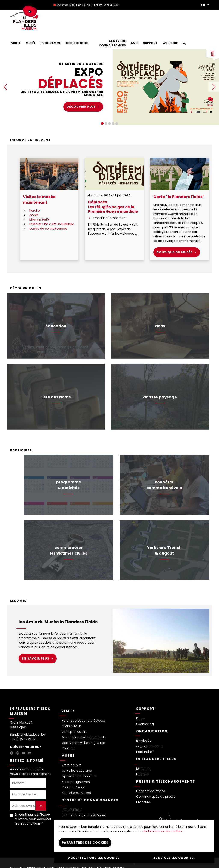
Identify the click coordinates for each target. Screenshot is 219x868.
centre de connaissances (48, 214)
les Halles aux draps (77, 756)
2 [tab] (106, 109)
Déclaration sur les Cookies (31, 858)
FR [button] (204, 5)
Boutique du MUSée (175, 238)
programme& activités (69, 470)
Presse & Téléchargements (166, 767)
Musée (68, 741)
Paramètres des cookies (85, 844)
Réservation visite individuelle (84, 723)
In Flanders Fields (156, 745)
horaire (35, 196)
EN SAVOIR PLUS (36, 644)
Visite (68, 696)
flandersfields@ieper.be (28, 720)
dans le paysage (160, 383)
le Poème (143, 754)
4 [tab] (113, 109)
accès (34, 201)
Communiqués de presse (156, 782)
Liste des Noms (56, 383)
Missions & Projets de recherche (86, 807)
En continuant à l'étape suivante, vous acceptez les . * (33, 805)
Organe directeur (149, 732)
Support (146, 694)
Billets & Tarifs (72, 712)
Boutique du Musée (76, 779)
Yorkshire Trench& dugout (164, 536)
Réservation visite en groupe (83, 728)
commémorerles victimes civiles (69, 536)
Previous (5, 73)
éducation (56, 312)
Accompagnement (76, 767)
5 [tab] (117, 109)
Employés (144, 726)
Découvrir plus (81, 92)
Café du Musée (73, 773)
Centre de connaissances (90, 786)
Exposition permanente (79, 762)
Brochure (143, 788)
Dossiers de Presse (151, 777)
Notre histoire (71, 751)
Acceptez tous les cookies (94, 858)
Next (214, 73)
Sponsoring (145, 710)
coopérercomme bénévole (164, 470)
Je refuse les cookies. (174, 858)
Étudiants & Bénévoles (78, 812)
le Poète (142, 760)
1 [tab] (102, 109)
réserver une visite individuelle (52, 210)
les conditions (30, 809)
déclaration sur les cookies (162, 832)
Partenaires (145, 737)
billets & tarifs (39, 205)
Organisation (152, 717)
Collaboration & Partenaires (83, 818)
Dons (140, 704)
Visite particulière (74, 717)
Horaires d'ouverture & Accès (84, 706)
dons (160, 312)
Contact (68, 734)
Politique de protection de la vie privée (37, 853)
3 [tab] (109, 109)
